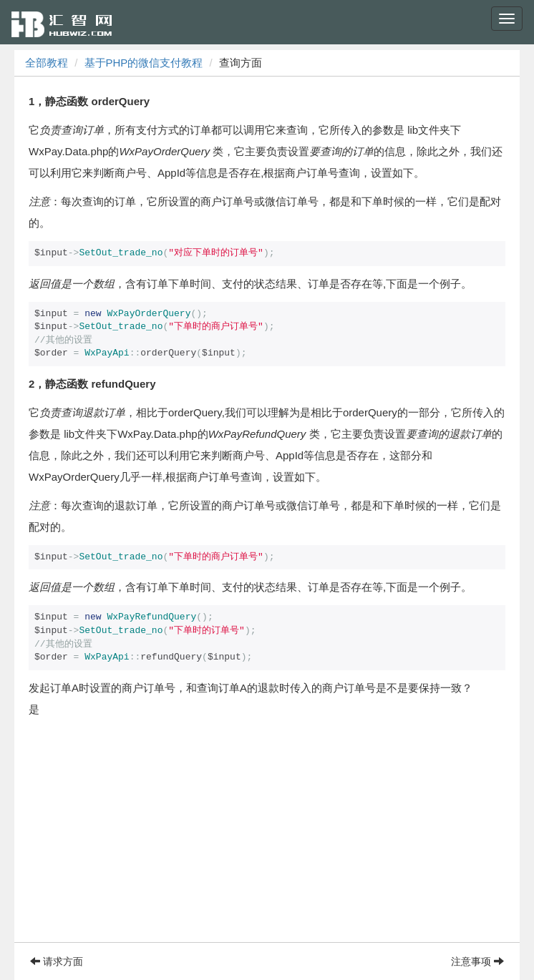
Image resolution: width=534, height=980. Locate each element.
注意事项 (477, 961)
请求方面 (57, 961)
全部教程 (47, 63)
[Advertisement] (267, 842)
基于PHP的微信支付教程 (144, 63)
